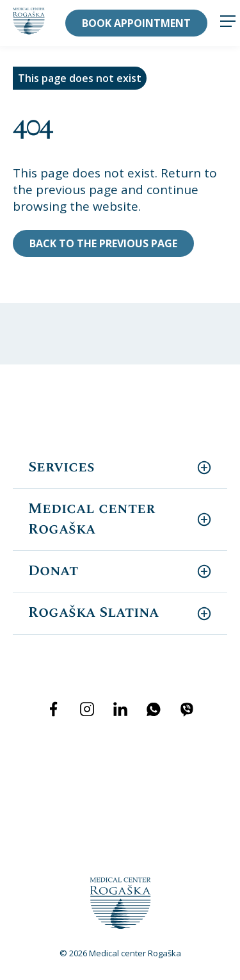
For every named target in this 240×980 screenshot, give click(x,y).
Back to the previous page (103, 243)
